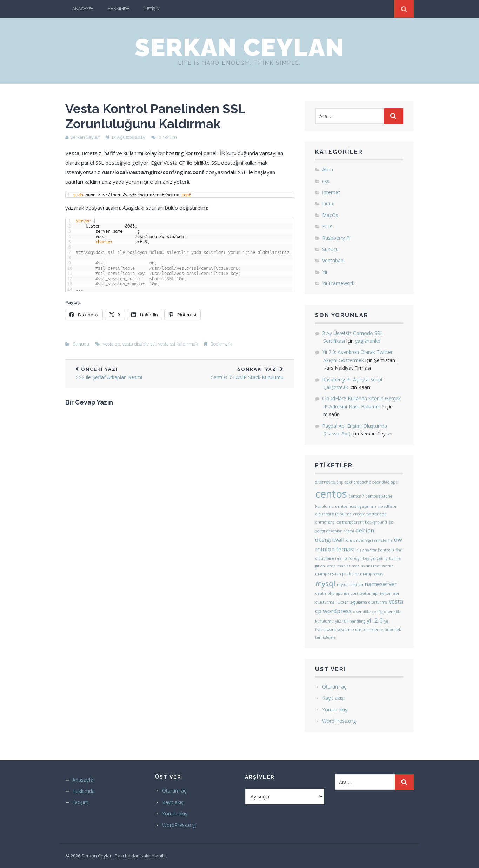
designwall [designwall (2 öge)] (330, 540)
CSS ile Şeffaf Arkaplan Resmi (122, 374)
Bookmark (221, 344)
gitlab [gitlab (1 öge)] (320, 566)
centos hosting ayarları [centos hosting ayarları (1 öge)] (356, 506)
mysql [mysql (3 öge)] (325, 583)
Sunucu (81, 344)
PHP (327, 226)
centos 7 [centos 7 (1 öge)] (356, 496)
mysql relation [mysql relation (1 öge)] (350, 585)
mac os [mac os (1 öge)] (344, 566)
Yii (325, 272)
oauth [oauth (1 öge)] (321, 593)
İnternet (331, 192)
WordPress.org (339, 721)
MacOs (330, 215)
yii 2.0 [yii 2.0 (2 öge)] (375, 620)
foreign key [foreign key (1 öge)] (359, 558)
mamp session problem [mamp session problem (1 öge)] (337, 574)
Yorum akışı (335, 709)
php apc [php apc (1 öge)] (335, 593)
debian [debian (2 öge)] (365, 530)
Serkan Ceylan (240, 47)
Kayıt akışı (333, 698)
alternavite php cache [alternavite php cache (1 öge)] (335, 482)
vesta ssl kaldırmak (178, 344)
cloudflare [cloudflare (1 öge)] (387, 506)
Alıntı (328, 169)
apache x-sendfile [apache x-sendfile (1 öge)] (373, 482)
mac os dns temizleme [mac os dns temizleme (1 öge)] (373, 566)
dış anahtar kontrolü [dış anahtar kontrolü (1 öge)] (375, 550)
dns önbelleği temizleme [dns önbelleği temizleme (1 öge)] (369, 540)
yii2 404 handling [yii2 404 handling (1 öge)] (350, 621)
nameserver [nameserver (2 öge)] (381, 584)
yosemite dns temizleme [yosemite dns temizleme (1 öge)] (360, 630)
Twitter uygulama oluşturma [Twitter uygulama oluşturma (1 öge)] (362, 602)
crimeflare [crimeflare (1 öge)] (325, 522)
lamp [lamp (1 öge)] (331, 566)
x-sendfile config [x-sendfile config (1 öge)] (368, 612)
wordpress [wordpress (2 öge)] (337, 611)
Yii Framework (338, 283)
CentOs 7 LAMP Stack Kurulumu (237, 374)
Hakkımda (118, 9)
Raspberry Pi (336, 238)
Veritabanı (333, 260)
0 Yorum (168, 137)
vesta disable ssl (139, 344)
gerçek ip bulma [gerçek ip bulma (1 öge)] (386, 558)
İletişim (152, 9)
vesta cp (111, 344)
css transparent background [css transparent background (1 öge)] (362, 522)
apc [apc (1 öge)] (394, 482)
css (326, 181)
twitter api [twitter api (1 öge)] (369, 593)
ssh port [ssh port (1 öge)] (351, 593)
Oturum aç (334, 687)
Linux (328, 203)
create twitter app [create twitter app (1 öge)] (370, 514)
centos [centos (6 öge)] (331, 494)
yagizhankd (368, 341)
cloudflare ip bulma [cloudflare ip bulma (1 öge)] (333, 514)
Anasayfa (83, 9)
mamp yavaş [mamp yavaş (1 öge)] (371, 574)
